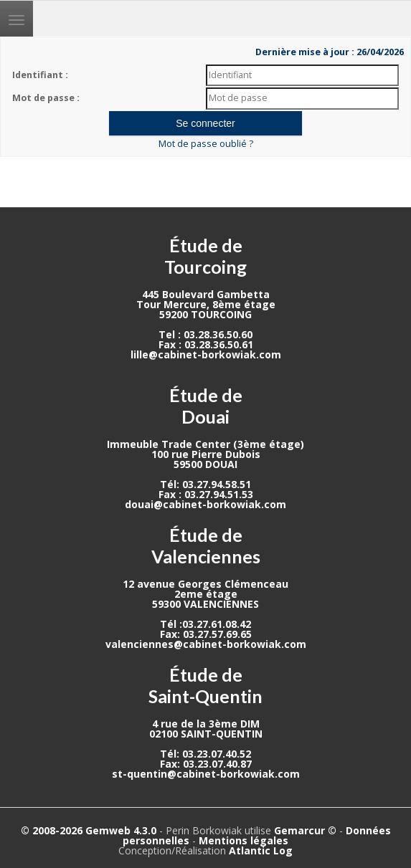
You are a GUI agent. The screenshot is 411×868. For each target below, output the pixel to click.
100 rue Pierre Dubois (206, 454)
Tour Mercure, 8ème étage (206, 304)
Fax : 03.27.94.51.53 (206, 494)
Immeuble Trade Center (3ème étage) (205, 444)
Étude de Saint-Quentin (205, 685)
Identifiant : (40, 75)
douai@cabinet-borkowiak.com (205, 504)
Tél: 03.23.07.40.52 (205, 754)
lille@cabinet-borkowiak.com (206, 354)
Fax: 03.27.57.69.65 (206, 634)
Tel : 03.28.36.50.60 (205, 334)
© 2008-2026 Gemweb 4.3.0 (89, 830)
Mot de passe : (46, 98)
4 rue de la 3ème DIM (206, 724)
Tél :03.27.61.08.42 (205, 624)
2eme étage (206, 594)
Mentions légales (244, 840)
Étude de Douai (206, 406)
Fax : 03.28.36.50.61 (206, 344)
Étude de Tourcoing (205, 256)
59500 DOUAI (205, 464)
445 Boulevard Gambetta (206, 294)
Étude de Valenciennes (206, 545)
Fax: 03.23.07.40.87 (206, 764)
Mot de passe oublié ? (206, 144)
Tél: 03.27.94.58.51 (205, 484)
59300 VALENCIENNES (205, 604)
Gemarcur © (305, 830)
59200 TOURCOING (205, 314)
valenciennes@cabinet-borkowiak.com (206, 644)
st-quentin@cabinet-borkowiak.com (206, 774)
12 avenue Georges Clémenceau (205, 584)
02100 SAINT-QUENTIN (206, 734)
